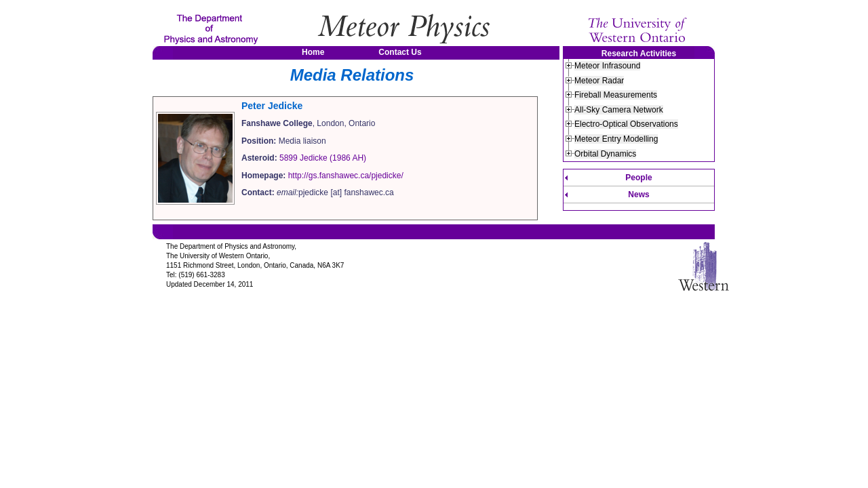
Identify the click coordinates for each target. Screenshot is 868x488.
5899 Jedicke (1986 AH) (323, 158)
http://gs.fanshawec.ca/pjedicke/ (346, 176)
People (638, 178)
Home (313, 52)
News (638, 195)
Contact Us (400, 52)
